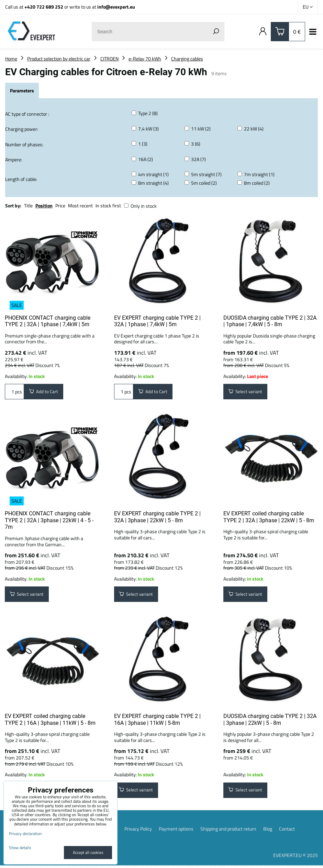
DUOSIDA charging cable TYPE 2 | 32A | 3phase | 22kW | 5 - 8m (270, 721)
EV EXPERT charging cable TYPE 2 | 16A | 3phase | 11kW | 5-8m (157, 721)
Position (44, 205)
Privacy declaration (25, 833)
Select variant (246, 392)
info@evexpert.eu (116, 7)
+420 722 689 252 (44, 7)
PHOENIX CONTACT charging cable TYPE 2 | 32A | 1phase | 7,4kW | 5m (48, 321)
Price (60, 205)
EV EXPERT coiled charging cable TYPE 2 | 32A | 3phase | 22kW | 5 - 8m (269, 518)
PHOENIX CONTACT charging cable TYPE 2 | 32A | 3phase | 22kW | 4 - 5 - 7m (49, 521)
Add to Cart (44, 392)
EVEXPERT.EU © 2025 (296, 858)
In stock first (108, 205)
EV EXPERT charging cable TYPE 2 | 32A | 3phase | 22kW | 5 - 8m (157, 518)
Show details (20, 848)
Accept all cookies (88, 852)
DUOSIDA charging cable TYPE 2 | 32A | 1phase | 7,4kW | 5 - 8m (270, 321)
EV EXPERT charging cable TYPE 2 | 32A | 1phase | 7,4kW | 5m (157, 321)
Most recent (80, 205)
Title (28, 205)
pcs (14, 392)
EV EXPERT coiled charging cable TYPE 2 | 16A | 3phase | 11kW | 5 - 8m (50, 721)
